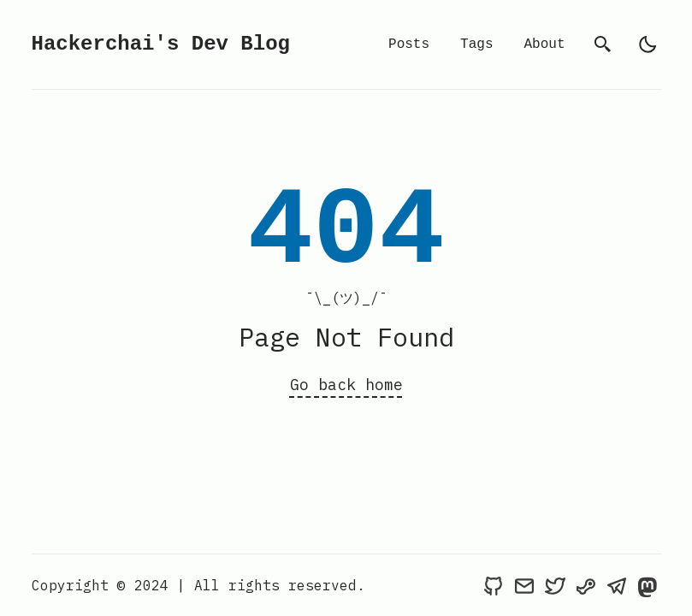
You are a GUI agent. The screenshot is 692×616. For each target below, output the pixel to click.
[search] (603, 44)
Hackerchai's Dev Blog (161, 44)
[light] (648, 44)
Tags (476, 44)
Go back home (346, 385)
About (544, 44)
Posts (409, 44)
